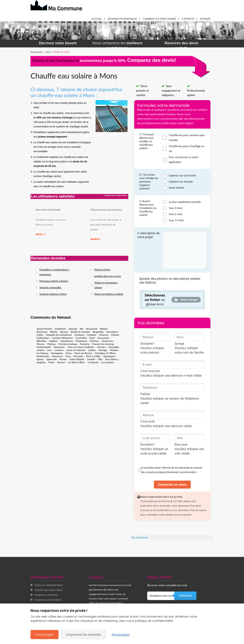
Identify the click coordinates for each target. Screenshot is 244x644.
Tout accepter (45, 635)
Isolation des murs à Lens (108, 276)
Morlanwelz (43, 356)
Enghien (53, 341)
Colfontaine (43, 338)
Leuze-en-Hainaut (76, 350)
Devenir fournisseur (122, 19)
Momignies (57, 353)
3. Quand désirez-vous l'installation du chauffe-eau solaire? (148, 208)
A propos (188, 19)
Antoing (73, 329)
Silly (100, 359)
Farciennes (108, 341)
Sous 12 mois (176, 220)
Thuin (51, 362)
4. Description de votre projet (148, 235)
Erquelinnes (67, 341)
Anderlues (60, 329)
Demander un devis (172, 485)
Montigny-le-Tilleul (105, 353)
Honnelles (114, 347)
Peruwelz (78, 356)
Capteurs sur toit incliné (182, 175)
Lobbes (92, 350)
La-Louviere (107, 362)
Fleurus (41, 344)
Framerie (85, 344)
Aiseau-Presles (44, 329)
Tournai (61, 362)
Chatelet (92, 335)
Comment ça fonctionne (159, 19)
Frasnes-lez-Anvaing (103, 344)
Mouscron (57, 356)
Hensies (101, 347)
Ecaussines (103, 338)
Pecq (68, 356)
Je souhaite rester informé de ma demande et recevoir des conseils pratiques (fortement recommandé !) (172, 470)
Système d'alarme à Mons (53, 294)
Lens (49, 350)
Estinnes (95, 341)
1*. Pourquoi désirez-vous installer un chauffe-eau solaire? (147, 141)
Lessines (59, 350)
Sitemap (205, 19)
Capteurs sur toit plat (181, 182)
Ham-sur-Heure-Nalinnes (81, 347)
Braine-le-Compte (80, 332)
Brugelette (98, 332)
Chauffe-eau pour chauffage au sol (186, 149)
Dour (92, 338)
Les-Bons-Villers (76, 362)
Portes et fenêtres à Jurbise (109, 294)
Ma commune (140, 537)
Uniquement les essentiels (83, 635)
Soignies (41, 362)
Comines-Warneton (62, 338)
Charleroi (80, 335)
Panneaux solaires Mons (48, 600)
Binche (54, 332)
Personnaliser (121, 635)
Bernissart (42, 332)
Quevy (40, 359)
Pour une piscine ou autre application (183, 160)
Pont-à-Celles (93, 356)
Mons (69, 353)
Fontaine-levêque (68, 344)
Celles (40, 335)
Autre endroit (176, 188)
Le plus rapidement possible (185, 202)
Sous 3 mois (176, 208)
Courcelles (81, 338)
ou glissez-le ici (155, 300)
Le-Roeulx (93, 362)
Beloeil (104, 329)
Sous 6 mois (176, 214)
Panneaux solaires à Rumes (54, 281)
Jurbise (40, 350)
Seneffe (91, 359)
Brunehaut (112, 332)
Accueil (97, 19)
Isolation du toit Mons (46, 595)
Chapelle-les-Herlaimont (59, 335)
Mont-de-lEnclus (83, 353)
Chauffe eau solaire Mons (48, 590)
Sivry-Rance (112, 359)
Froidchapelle (44, 347)
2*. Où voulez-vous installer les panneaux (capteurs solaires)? (149, 182)
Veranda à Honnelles (50, 287)
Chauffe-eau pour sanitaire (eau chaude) (187, 138)
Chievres (104, 335)
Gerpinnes (59, 347)
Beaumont (92, 329)
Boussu (64, 332)
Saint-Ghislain (77, 359)
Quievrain (52, 359)
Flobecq (51, 344)
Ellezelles (41, 341)
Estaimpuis (81, 341)
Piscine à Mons (102, 270)
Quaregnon (109, 356)
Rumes (63, 359)
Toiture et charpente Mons (49, 585)
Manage (103, 350)
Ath (81, 329)
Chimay (115, 335)
